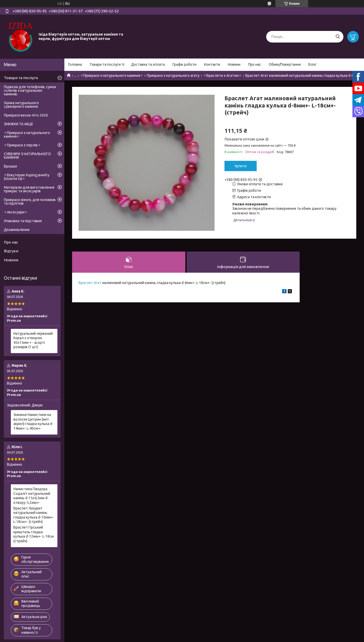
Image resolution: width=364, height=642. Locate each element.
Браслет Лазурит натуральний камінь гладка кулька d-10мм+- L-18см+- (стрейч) (34, 515)
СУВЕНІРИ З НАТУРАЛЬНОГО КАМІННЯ (27, 156)
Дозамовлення (17, 230)
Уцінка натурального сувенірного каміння (21, 105)
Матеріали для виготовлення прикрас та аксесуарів (29, 189)
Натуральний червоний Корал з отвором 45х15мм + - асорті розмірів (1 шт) (33, 340)
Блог (313, 64)
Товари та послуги (105, 64)
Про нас (255, 64)
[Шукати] (338, 37)
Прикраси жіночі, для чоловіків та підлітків (30, 202)
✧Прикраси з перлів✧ (22, 145)
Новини (234, 64)
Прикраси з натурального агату (173, 76)
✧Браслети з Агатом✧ (223, 76)
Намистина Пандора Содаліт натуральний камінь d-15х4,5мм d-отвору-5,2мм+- (32, 496)
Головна (75, 64)
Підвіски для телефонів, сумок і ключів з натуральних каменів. (30, 90)
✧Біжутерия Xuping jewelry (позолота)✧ (27, 177)
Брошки (10, 166)
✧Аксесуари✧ (16, 212)
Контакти (212, 64)
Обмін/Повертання (285, 64)
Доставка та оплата (148, 64)
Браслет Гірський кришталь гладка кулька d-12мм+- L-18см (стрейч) (34, 534)
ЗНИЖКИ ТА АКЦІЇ (18, 124)
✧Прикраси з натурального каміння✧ (112, 76)
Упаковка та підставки (23, 221)
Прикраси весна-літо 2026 (26, 115)
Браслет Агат (90, 283)
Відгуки (11, 251)
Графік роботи (184, 64)
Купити (241, 166)
